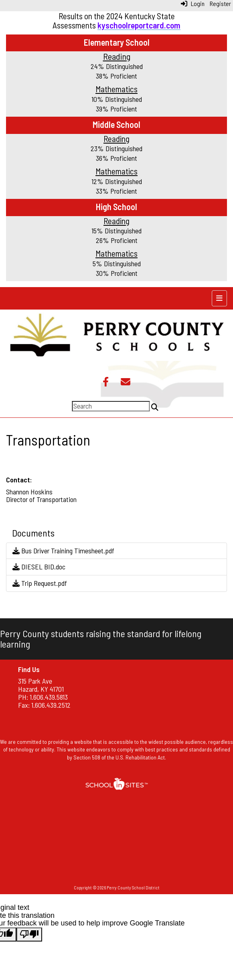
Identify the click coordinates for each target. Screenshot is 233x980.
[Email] (126, 383)
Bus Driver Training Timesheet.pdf (63, 551)
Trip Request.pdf (40, 583)
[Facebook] (106, 383)
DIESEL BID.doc (39, 567)
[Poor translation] (29, 934)
